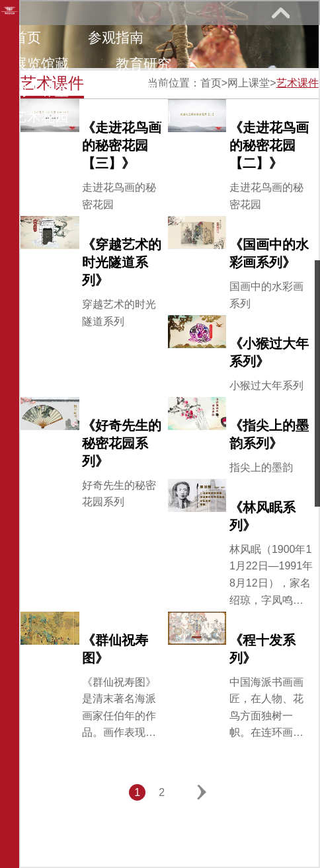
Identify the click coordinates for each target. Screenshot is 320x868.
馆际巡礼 (143, 90)
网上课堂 (41, 90)
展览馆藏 (41, 64)
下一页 (202, 792)
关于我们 (143, 117)
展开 (280, 13)
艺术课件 (298, 83)
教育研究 (143, 64)
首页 (27, 37)
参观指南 (116, 37)
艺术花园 (41, 117)
